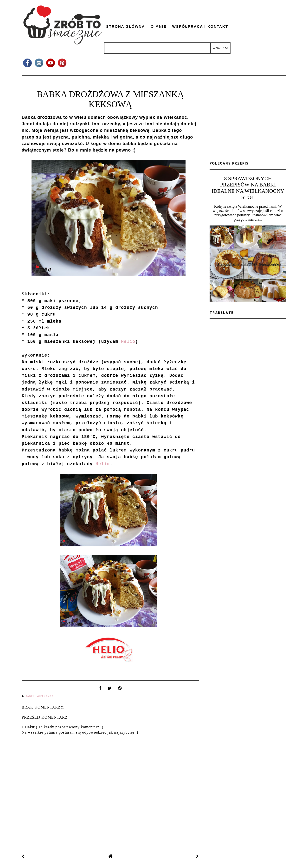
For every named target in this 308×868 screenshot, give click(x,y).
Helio (128, 342)
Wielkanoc (45, 696)
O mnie (158, 26)
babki (30, 696)
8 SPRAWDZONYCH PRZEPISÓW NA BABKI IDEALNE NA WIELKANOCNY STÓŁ (248, 188)
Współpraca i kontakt (200, 26)
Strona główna (125, 26)
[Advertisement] (248, 120)
